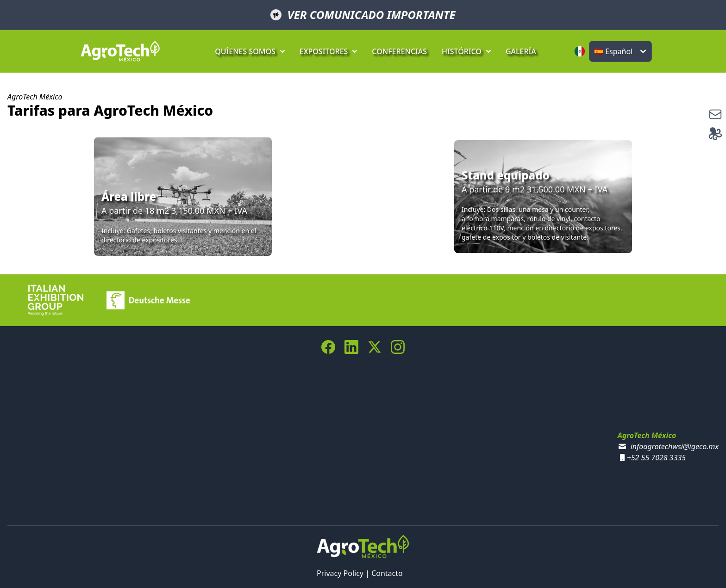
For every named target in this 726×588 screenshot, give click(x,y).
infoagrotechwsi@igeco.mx (675, 446)
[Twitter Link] (375, 347)
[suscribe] (715, 114)
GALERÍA (521, 51)
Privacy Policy (340, 573)
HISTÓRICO (466, 51)
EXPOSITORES (329, 51)
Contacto (387, 573)
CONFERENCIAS (399, 51)
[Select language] (620, 51)
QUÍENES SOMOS (250, 51)
